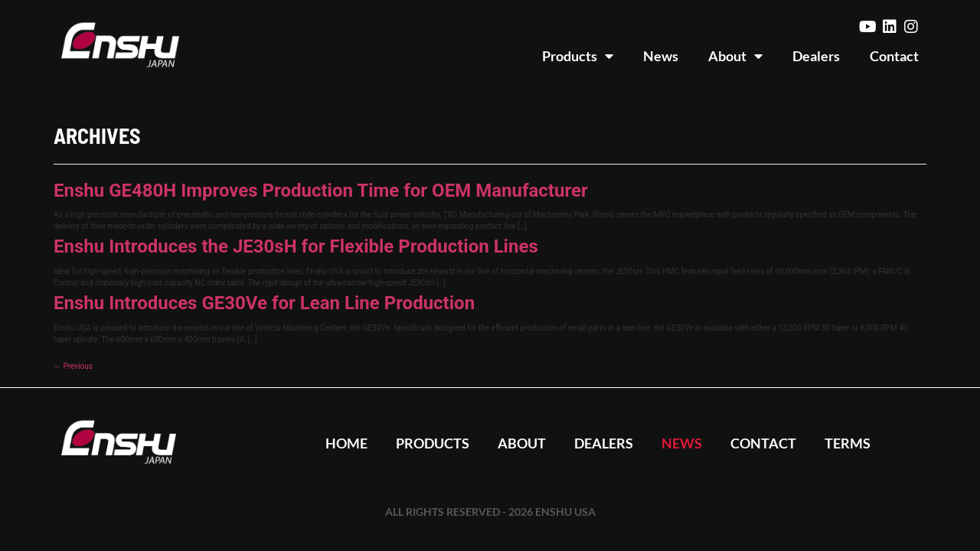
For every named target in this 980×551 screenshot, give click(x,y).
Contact (894, 56)
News (661, 56)
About (735, 56)
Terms (852, 443)
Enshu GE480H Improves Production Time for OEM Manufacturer (321, 191)
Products (578, 56)
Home (342, 443)
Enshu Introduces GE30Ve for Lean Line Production (264, 303)
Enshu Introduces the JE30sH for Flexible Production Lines (296, 246)
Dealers (816, 56)
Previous (73, 366)
